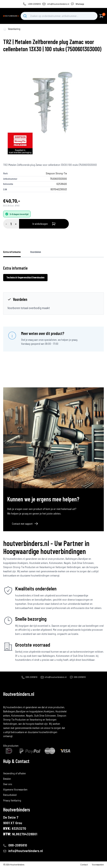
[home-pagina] (5, 29)
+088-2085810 (34, 4)
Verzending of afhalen (15, 773)
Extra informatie (12, 252)
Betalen (7, 779)
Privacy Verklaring (12, 800)
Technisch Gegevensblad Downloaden (25, 277)
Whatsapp (80, 4)
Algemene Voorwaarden (15, 789)
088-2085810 (31, 677)
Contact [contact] (84, 865)
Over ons (8, 784)
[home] (11, 16)
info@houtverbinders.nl (58, 4)
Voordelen (36, 252)
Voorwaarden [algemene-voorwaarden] (98, 865)
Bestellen (8, 768)
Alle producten (11, 746)
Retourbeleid (10, 795)
